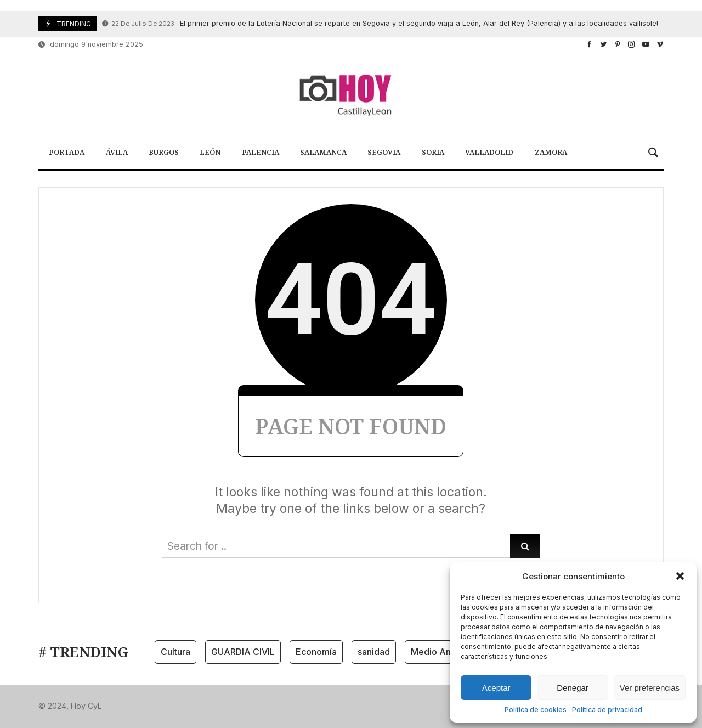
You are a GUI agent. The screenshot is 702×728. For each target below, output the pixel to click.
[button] (680, 576)
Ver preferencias (650, 688)
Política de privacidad (607, 710)
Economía (316, 652)
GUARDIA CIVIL (243, 652)
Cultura (175, 652)
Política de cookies (536, 710)
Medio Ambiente (445, 652)
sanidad (374, 652)
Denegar (573, 688)
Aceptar (496, 688)
